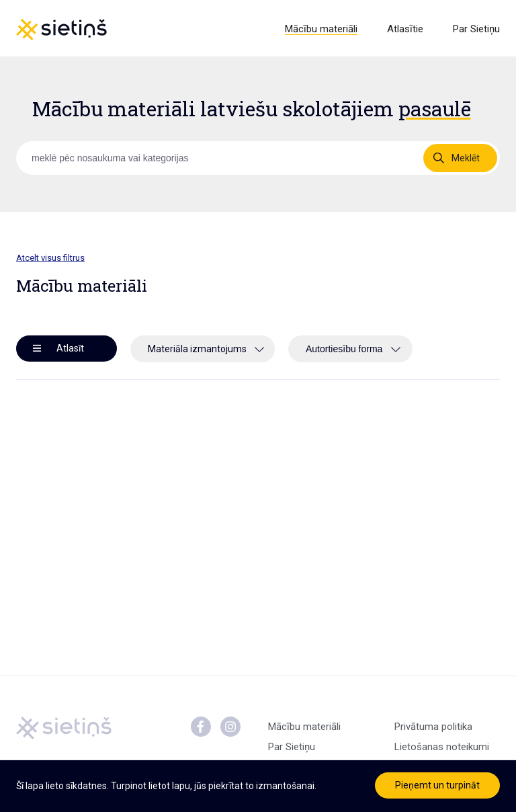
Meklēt (466, 159)
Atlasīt (70, 350)
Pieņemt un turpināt (437, 785)
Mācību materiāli (321, 29)
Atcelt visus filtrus (50, 259)
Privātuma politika (433, 728)
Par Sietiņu (476, 29)
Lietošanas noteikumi (442, 748)
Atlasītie (405, 29)
